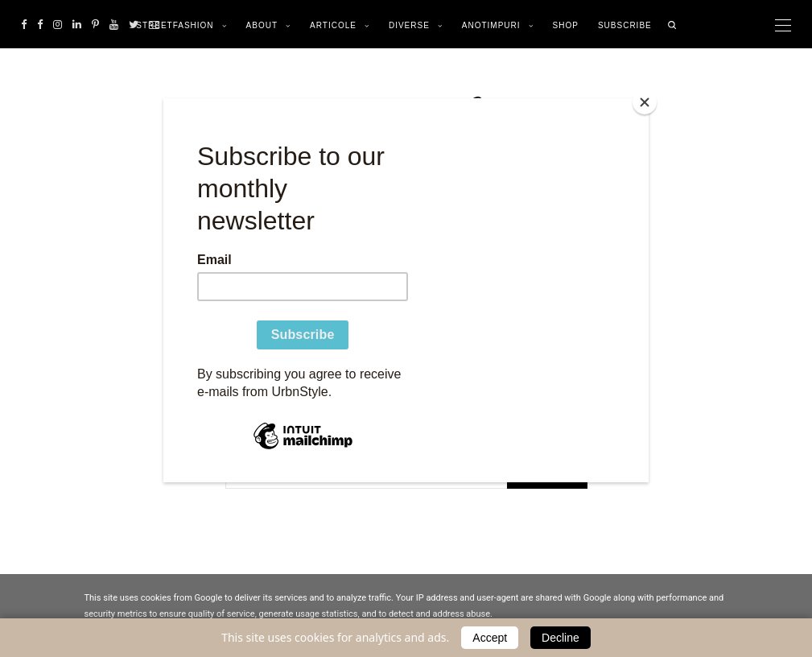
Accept (490, 638)
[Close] (645, 102)
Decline (561, 638)
